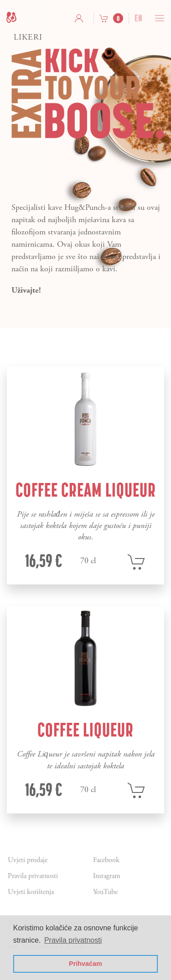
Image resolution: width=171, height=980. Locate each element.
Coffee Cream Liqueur (86, 490)
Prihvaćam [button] (85, 964)
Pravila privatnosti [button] (73, 940)
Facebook (106, 860)
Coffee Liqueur (85, 730)
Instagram (107, 876)
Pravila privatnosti (33, 876)
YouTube (105, 892)
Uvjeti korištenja (31, 892)
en (139, 18)
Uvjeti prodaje (28, 860)
